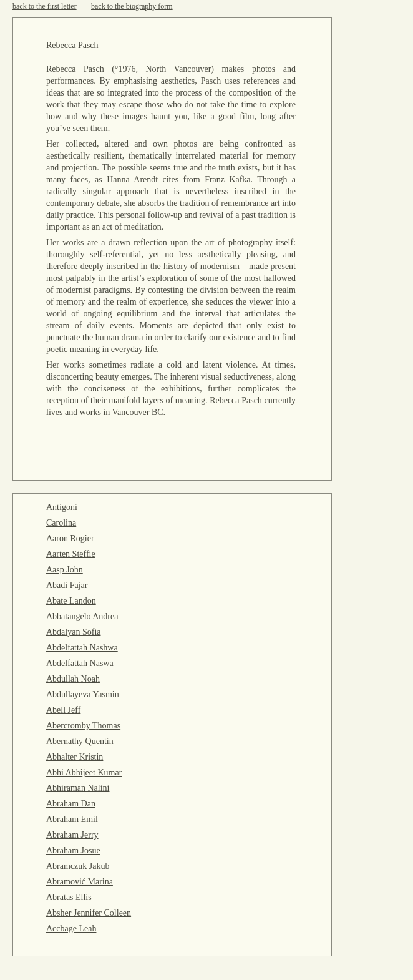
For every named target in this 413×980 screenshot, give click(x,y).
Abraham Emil (72, 819)
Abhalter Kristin (75, 757)
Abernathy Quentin (80, 741)
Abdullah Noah (73, 679)
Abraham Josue (73, 850)
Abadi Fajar (67, 585)
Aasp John (65, 570)
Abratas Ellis (69, 897)
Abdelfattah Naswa (80, 663)
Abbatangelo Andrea (82, 616)
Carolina (61, 523)
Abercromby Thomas (83, 726)
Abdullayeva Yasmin (83, 694)
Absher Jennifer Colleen (89, 913)
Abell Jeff (63, 710)
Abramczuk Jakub (78, 866)
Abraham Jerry (72, 835)
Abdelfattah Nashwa (82, 648)
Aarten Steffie (71, 554)
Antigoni (62, 507)
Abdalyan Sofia (73, 632)
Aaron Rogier (70, 538)
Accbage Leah (71, 929)
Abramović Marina (80, 882)
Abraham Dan (71, 804)
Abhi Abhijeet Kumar (84, 772)
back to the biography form (132, 6)
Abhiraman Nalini (78, 788)
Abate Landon (71, 601)
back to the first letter (45, 6)
